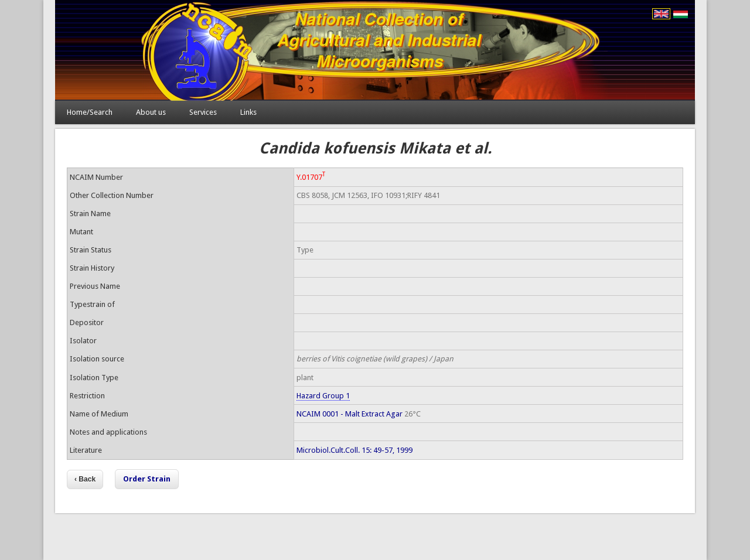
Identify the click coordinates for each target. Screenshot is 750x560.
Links (248, 112)
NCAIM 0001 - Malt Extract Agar (350, 414)
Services (203, 112)
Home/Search (90, 112)
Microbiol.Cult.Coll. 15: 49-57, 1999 (354, 450)
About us (151, 112)
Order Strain (147, 479)
